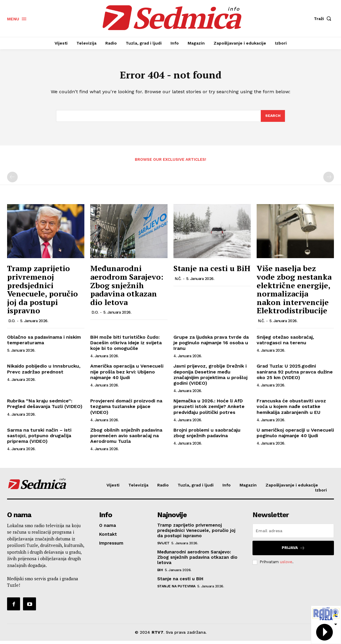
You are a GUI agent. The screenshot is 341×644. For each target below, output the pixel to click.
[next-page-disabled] (329, 180)
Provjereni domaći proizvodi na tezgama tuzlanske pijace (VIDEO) (126, 410)
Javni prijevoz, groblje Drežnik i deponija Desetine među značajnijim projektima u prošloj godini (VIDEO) (210, 378)
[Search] (273, 119)
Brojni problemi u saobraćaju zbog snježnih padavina (207, 436)
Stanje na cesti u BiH (212, 271)
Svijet (163, 546)
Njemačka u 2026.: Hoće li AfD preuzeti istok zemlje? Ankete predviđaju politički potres (209, 410)
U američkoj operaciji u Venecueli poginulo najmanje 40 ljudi (295, 436)
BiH (160, 573)
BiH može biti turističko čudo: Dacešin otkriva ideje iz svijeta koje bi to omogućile (126, 346)
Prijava (293, 551)
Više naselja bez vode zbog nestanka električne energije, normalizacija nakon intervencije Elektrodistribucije (294, 292)
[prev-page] (12, 180)
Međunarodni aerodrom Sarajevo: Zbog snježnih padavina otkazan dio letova (127, 288)
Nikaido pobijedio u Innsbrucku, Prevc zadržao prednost (44, 372)
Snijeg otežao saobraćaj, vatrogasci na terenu (285, 343)
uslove (286, 565)
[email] (293, 534)
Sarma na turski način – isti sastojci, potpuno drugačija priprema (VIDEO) (39, 439)
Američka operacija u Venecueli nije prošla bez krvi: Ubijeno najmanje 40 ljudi (127, 375)
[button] (324, 19)
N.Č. (178, 282)
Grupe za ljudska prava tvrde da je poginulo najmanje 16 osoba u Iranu (211, 346)
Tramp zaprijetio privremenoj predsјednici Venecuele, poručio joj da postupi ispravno (42, 292)
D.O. (12, 324)
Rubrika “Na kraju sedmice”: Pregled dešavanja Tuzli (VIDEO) (45, 407)
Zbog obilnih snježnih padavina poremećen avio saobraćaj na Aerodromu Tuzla (126, 439)
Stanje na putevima (176, 589)
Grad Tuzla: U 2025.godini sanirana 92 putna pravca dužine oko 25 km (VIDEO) (295, 375)
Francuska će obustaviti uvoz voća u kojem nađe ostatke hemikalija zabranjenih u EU (291, 410)
